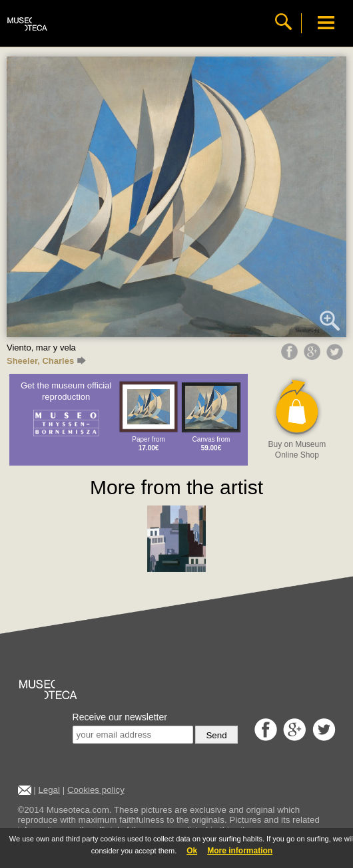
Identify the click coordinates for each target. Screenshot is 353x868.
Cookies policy (96, 790)
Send (216, 735)
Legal (49, 790)
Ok (192, 851)
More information (240, 851)
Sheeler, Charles (46, 361)
